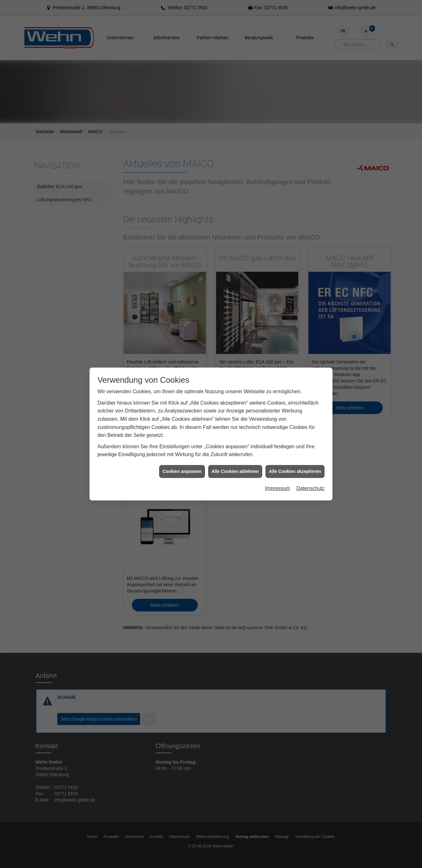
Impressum (278, 488)
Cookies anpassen (182, 471)
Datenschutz (310, 488)
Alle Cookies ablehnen (235, 471)
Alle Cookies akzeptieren (295, 471)
